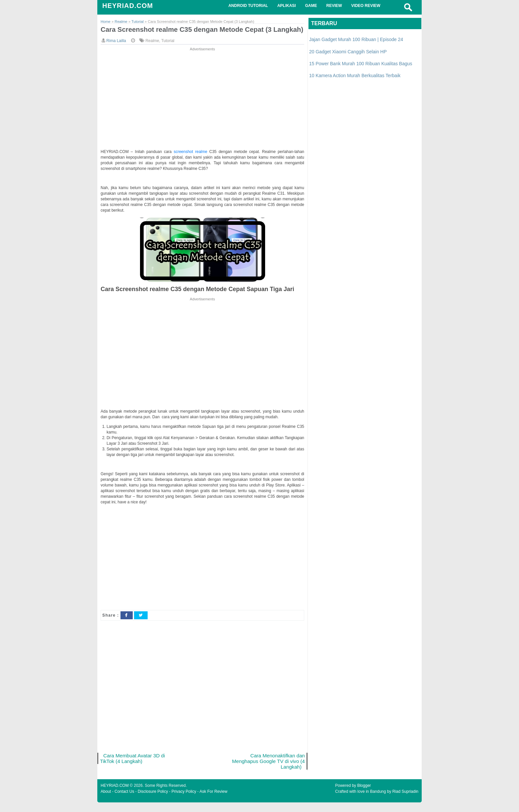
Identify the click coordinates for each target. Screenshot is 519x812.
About (106, 801)
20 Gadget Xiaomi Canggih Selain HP (348, 52)
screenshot (185, 160)
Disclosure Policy (153, 801)
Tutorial (168, 49)
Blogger (364, 795)
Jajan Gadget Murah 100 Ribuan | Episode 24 (356, 39)
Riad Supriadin (405, 801)
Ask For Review (213, 801)
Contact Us (124, 801)
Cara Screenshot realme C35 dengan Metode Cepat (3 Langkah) (189, 34)
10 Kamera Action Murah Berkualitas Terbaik (355, 76)
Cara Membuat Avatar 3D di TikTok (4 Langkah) (133, 767)
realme (202, 160)
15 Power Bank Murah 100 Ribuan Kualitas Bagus (361, 64)
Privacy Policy (184, 801)
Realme (152, 49)
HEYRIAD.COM (128, 6)
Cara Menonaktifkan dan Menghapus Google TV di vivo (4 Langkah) (271, 770)
